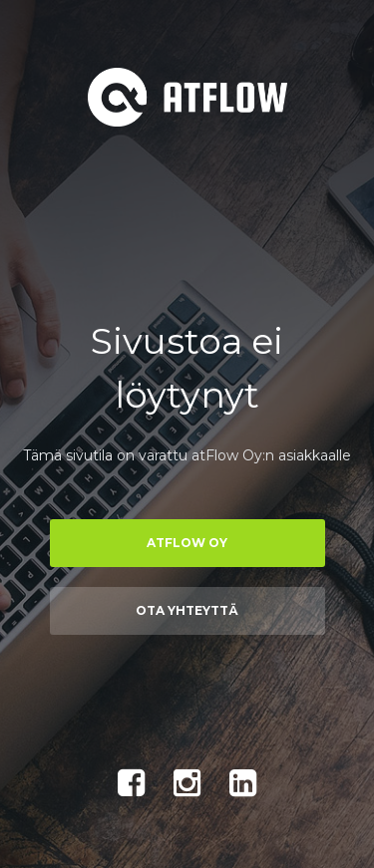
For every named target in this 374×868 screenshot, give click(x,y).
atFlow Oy (187, 543)
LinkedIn (243, 783)
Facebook (132, 783)
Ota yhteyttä (187, 610)
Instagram (187, 783)
